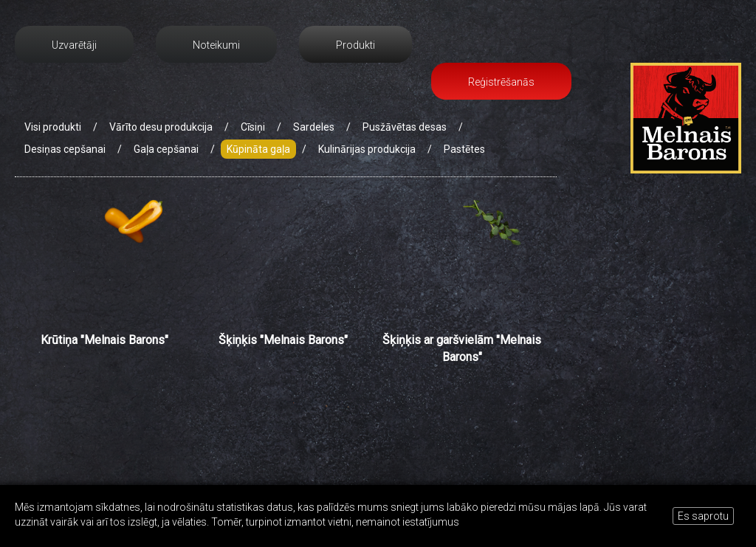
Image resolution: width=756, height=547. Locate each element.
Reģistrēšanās (501, 82)
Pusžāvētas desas (405, 127)
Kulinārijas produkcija (367, 149)
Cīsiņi (253, 127)
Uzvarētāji (74, 45)
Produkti (355, 45)
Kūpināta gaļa (258, 149)
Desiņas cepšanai (65, 149)
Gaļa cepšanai (166, 149)
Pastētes (464, 149)
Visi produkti (53, 127)
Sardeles (314, 127)
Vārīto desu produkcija (161, 127)
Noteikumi (216, 45)
